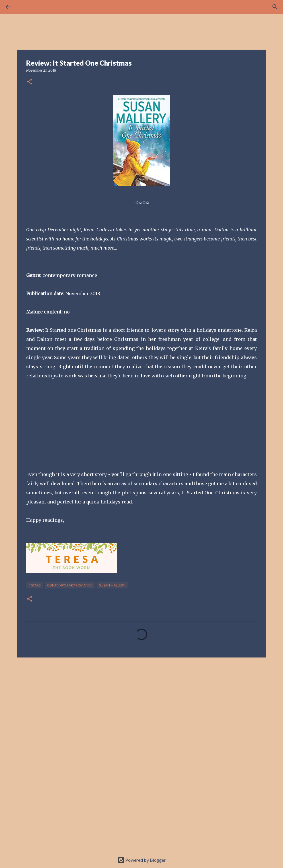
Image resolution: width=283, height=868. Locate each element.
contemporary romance (70, 585)
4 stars (34, 585)
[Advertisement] (141, 706)
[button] (30, 82)
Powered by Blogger (142, 860)
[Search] (24, 7)
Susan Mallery (112, 585)
